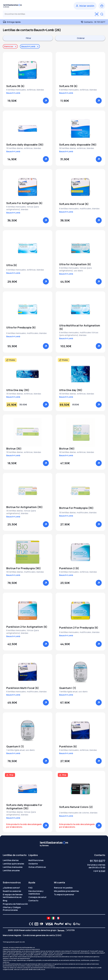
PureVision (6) (68, 746)
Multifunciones (36, 860)
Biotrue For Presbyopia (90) (24, 568)
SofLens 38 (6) (15, 86)
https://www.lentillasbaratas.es (13, 951)
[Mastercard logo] (41, 924)
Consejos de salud (37, 897)
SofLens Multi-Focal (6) (74, 204)
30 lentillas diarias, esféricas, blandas (24, 148)
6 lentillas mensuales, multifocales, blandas (79, 209)
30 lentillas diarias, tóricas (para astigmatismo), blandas (21, 512)
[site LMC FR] (58, 918)
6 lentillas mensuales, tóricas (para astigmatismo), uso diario (75, 269)
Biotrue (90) (67, 449)
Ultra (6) (12, 265)
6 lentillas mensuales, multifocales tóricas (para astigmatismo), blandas (79, 334)
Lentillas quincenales (13, 864)
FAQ (30, 888)
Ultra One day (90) (71, 390)
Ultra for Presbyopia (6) (21, 327)
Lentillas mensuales (13, 867)
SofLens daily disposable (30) (25, 145)
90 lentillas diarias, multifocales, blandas (25, 572)
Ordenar (81, 38)
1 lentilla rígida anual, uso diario (73, 692)
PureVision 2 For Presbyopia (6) (79, 628)
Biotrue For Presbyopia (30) (76, 508)
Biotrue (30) (14, 449)
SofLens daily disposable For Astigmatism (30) (24, 807)
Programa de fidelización (15, 904)
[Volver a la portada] (13, 6)
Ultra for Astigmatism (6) (75, 264)
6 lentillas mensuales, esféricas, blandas (25, 90)
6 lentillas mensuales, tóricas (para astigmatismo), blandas (23, 208)
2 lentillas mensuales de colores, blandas (78, 813)
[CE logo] (30, 924)
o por (99, 871)
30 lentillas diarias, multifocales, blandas (78, 512)
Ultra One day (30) (18, 390)
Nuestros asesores (12, 891)
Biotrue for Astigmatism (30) (24, 507)
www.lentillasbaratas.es (52, 960)
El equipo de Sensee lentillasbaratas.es (13, 896)
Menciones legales (12, 935)
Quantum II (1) (15, 746)
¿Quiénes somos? (11, 888)
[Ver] (46, 101)
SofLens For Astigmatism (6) (24, 203)
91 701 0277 (98, 861)
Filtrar (28, 38)
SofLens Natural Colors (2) (76, 807)
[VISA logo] (48, 924)
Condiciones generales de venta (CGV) (42, 935)
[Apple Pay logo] (68, 924)
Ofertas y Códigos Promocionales (12, 909)
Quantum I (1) (68, 688)
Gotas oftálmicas (37, 867)
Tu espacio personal (64, 894)
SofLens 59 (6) (68, 86)
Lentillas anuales (11, 870)
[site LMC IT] (53, 918)
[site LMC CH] (49, 918)
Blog (5, 901)
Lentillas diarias (11, 860)
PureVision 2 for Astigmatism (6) (27, 627)
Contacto (33, 901)
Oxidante (33, 864)
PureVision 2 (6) (69, 568)
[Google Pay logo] (76, 924)
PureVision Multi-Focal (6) (23, 688)
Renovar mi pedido (63, 888)
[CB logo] (36, 924)
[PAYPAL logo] (58, 924)
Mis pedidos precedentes (66, 891)
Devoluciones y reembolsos (36, 892)
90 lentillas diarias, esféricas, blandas (77, 148)
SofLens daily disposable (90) (78, 145)
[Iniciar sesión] (85, 6)
